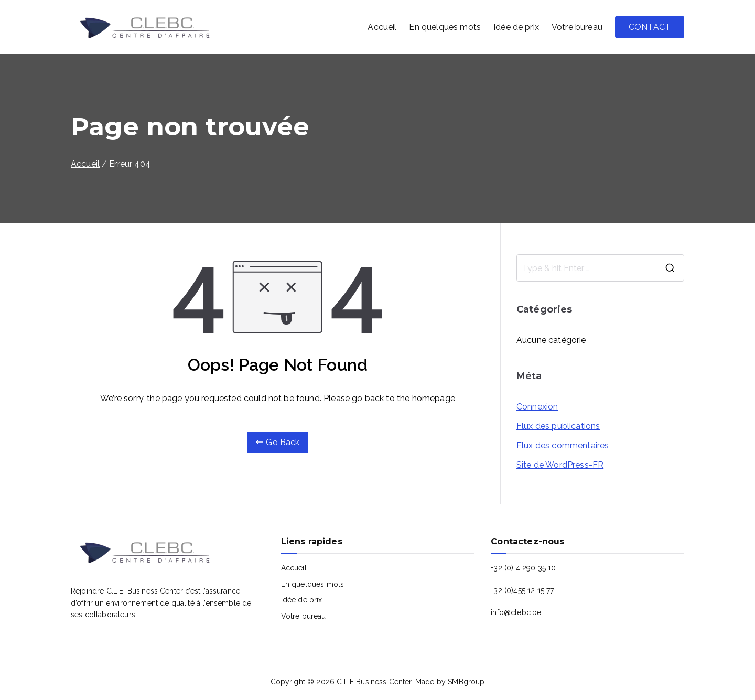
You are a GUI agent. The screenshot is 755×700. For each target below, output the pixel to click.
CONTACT (650, 27)
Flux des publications (558, 426)
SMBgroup (466, 682)
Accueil (382, 27)
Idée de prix (516, 27)
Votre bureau (577, 27)
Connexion (537, 407)
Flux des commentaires (563, 445)
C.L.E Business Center (374, 682)
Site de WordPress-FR (560, 465)
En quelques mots (445, 27)
